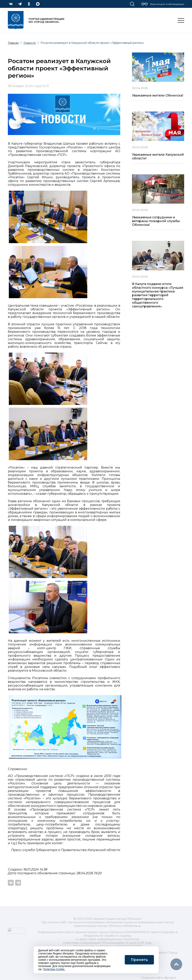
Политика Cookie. (54, 969)
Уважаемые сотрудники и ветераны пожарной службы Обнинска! (156, 221)
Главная (13, 43)
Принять (139, 960)
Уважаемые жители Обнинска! (158, 95)
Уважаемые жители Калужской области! (158, 156)
